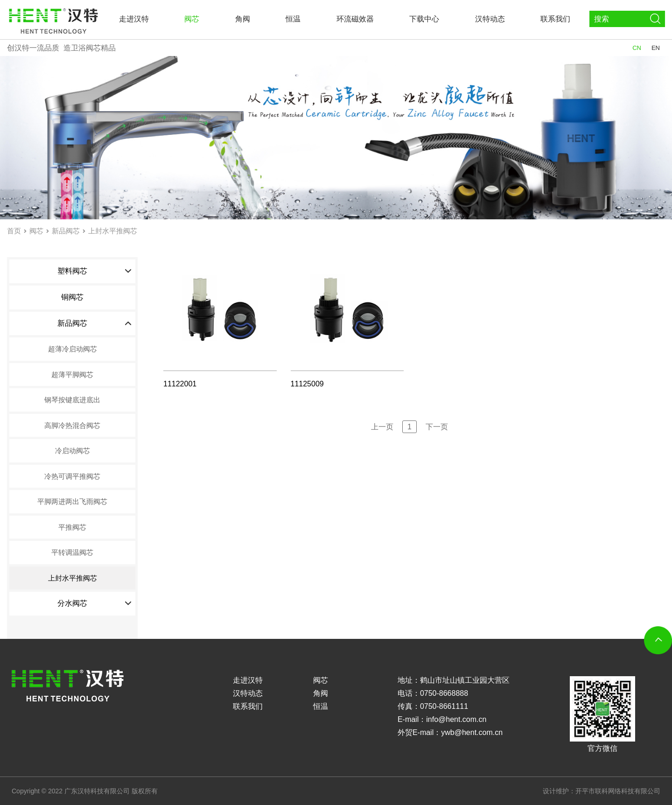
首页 (14, 231)
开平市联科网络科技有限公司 (618, 791)
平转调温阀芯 (72, 552)
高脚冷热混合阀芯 (72, 425)
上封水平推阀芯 (113, 231)
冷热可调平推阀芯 (72, 476)
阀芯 (192, 19)
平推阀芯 (72, 527)
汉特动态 (490, 19)
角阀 (243, 19)
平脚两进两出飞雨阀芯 (72, 501)
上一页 (382, 427)
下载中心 (424, 19)
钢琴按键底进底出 (72, 400)
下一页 (437, 427)
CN (637, 48)
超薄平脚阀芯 (72, 374)
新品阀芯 (66, 231)
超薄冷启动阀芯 (73, 349)
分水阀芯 (94, 603)
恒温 (293, 19)
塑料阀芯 (94, 271)
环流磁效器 (355, 19)
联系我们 (555, 19)
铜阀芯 (72, 297)
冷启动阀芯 (73, 451)
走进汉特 (134, 19)
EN (656, 48)
